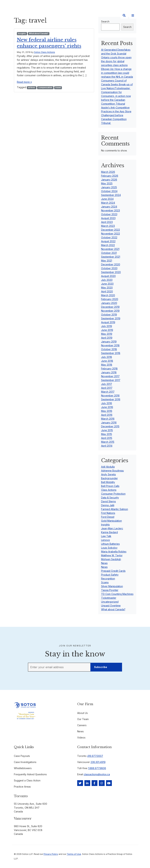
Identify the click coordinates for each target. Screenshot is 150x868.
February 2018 (109, 369)
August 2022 (108, 241)
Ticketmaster (109, 598)
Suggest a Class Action (27, 780)
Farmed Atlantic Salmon (115, 509)
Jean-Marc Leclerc (112, 528)
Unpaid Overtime (111, 606)
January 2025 (109, 187)
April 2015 (107, 438)
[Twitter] (80, 783)
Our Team (83, 719)
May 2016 (107, 411)
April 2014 (107, 446)
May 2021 (107, 261)
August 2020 (108, 276)
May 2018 (107, 365)
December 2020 (111, 264)
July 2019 (107, 326)
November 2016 (110, 396)
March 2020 (108, 295)
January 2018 (109, 372)
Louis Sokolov (109, 548)
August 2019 (108, 322)
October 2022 (109, 237)
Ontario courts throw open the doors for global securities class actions (116, 61)
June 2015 (107, 430)
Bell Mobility (108, 482)
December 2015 (110, 426)
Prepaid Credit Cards (113, 571)
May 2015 (107, 434)
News (104, 563)
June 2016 (107, 407)
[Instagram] (102, 783)
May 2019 (107, 334)
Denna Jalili (108, 505)
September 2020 (111, 272)
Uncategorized (110, 602)
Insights (22, 34)
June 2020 (107, 284)
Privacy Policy (51, 854)
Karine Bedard (109, 532)
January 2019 (109, 342)
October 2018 (109, 349)
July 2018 (107, 357)
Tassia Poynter (110, 590)
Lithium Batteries (110, 544)
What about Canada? (39, 34)
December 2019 (110, 307)
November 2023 (111, 210)
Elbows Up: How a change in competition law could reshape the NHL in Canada (117, 73)
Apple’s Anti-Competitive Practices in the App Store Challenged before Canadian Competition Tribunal (116, 115)
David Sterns (108, 501)
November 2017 (110, 376)
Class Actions (109, 490)
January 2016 (109, 423)
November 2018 (110, 345)
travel (58, 88)
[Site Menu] (133, 15)
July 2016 (107, 403)
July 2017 (107, 384)
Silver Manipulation (112, 586)
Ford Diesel (108, 517)
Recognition (108, 579)
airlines (32, 88)
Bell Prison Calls (110, 486)
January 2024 (109, 207)
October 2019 (109, 315)
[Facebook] (95, 783)
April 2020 (107, 291)
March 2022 (108, 245)
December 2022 (111, 230)
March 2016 (108, 419)
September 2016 (111, 399)
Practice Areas (22, 787)
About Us (82, 713)
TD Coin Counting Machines (117, 594)
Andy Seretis (108, 474)
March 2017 (108, 392)
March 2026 (108, 172)
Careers (82, 725)
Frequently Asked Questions (30, 774)
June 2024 (107, 199)
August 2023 (108, 218)
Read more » (24, 82)
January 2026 (109, 180)
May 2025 (107, 183)
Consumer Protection (113, 494)
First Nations (108, 513)
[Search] (124, 15)
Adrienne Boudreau (112, 471)
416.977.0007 (95, 756)
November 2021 (110, 249)
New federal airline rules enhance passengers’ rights (51, 43)
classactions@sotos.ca (97, 774)
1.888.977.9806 (97, 768)
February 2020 (110, 299)
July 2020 (107, 280)
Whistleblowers (23, 768)
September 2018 (111, 353)
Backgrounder (109, 478)
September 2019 (111, 318)
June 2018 (107, 361)
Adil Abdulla (108, 467)
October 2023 (109, 214)
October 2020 (109, 268)
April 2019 (107, 338)
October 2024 (109, 191)
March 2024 (108, 203)
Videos (81, 738)
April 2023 (107, 222)
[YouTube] (109, 783)
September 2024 (111, 195)
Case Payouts (22, 756)
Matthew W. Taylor (112, 555)
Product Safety (110, 575)
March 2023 (108, 226)
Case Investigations (25, 762)
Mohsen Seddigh (111, 559)
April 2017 (107, 388)
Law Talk (106, 536)
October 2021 (109, 253)
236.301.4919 (98, 762)
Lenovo (106, 540)
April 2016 (107, 415)
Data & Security (110, 498)
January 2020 (109, 303)
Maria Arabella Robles (114, 552)
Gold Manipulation (111, 521)
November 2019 (110, 311)
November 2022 (111, 234)
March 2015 (108, 442)
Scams (105, 582)
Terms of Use (74, 854)
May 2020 (107, 288)
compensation (45, 88)
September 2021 (111, 257)
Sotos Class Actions (45, 52)
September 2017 (111, 380)
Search (127, 27)
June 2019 (107, 330)
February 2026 (110, 176)
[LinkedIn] (87, 783)
